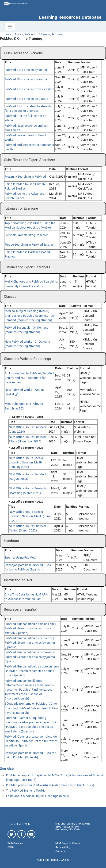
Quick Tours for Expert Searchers (30, 160)
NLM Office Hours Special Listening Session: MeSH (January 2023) (26, 462)
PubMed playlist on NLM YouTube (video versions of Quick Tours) (50, 785)
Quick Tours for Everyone (23, 53)
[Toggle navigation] (10, 27)
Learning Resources (52, 34)
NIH (47, 860)
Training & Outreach (26, 34)
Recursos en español (20, 610)
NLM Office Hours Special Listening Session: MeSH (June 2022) (30, 516)
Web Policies (15, 843)
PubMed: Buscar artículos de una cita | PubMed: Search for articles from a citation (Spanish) (30, 628)
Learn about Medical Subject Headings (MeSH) (38, 796)
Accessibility (63, 847)
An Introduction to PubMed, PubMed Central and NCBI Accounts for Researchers (29, 378)
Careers (60, 851)
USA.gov (64, 860)
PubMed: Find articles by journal (26, 79)
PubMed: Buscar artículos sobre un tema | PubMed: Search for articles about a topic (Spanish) (32, 671)
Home (8, 34)
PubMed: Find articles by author (26, 70)
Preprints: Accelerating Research (27, 235)
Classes (10, 297)
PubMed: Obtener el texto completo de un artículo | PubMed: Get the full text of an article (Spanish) (31, 741)
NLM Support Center (68, 843)
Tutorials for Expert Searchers (27, 267)
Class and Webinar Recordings (27, 359)
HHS (54, 860)
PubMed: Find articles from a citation (29, 89)
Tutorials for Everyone (21, 208)
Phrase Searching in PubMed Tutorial (29, 245)
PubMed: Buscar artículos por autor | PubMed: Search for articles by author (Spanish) (30, 643)
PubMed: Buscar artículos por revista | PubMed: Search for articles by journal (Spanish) (30, 657)
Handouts (11, 541)
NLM (40, 860)
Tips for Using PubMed (20, 558)
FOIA (11, 847)
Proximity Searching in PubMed (25, 177)
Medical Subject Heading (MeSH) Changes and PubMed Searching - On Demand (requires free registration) (30, 315)
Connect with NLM (19, 824)
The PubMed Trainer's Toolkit (25, 791)
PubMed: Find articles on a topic (26, 99)
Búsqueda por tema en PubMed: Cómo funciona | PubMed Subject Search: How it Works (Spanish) (32, 708)
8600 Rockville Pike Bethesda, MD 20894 (68, 828)
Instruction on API (18, 580)
